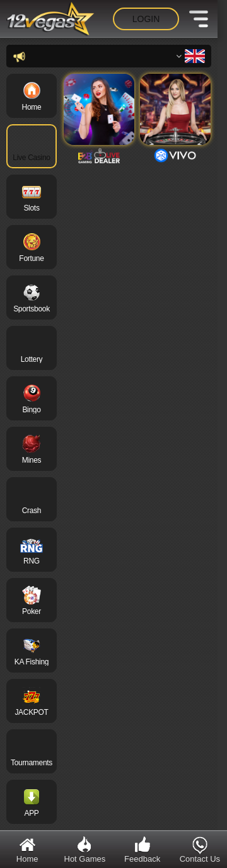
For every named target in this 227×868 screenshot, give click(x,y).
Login (146, 19)
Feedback (142, 849)
